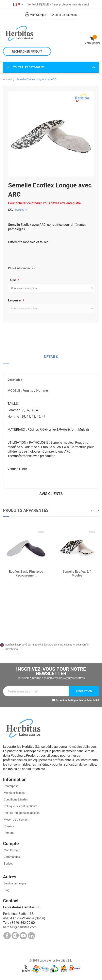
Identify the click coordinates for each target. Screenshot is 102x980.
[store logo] (27, 33)
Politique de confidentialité (83, 700)
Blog (6, 890)
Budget (8, 864)
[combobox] (27, 51)
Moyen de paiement (16, 820)
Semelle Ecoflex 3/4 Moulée (77, 573)
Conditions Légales (15, 799)
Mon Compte (12, 850)
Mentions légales (14, 793)
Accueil (7, 79)
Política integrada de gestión (21, 813)
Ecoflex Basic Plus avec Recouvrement (26, 573)
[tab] (51, 358)
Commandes (11, 857)
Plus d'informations (20, 268)
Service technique (15, 883)
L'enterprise (11, 786)
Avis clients (51, 494)
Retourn (8, 833)
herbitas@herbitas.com (20, 927)
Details (51, 357)
